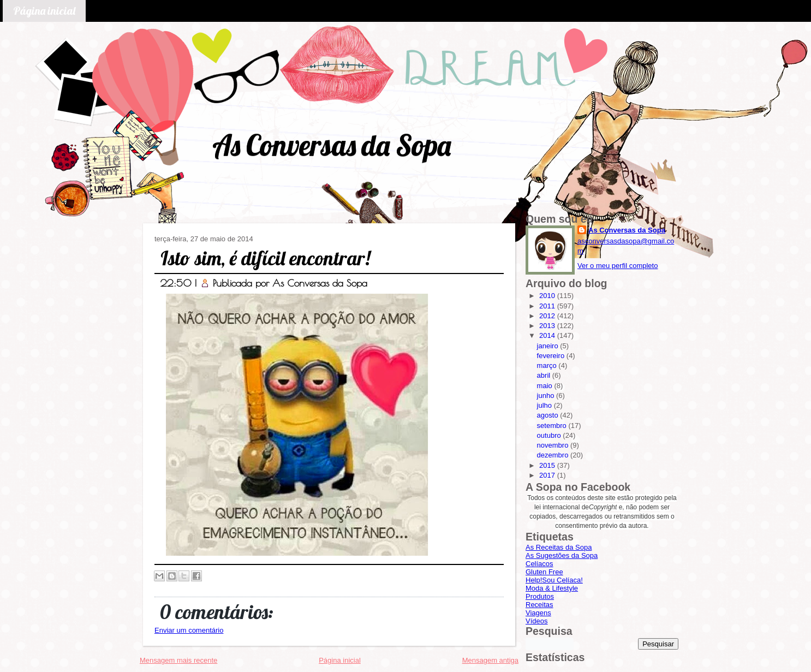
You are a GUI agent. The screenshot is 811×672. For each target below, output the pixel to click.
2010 (548, 296)
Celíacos (539, 564)
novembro (554, 445)
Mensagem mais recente (178, 660)
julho (545, 405)
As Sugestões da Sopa (562, 555)
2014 (548, 335)
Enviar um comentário (189, 630)
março (548, 365)
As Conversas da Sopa (332, 145)
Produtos (540, 596)
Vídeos (536, 621)
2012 (548, 316)
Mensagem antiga (490, 660)
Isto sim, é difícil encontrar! (265, 258)
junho (547, 396)
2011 (548, 306)
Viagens (538, 613)
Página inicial (44, 11)
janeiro (549, 346)
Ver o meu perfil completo (618, 266)
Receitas (539, 605)
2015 (548, 465)
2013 (548, 326)
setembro (553, 426)
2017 (548, 475)
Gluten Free (544, 572)
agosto (549, 415)
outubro (550, 435)
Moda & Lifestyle (552, 588)
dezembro (554, 455)
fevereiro (552, 356)
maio (546, 386)
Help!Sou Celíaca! (554, 580)
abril (545, 375)
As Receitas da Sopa (559, 547)
